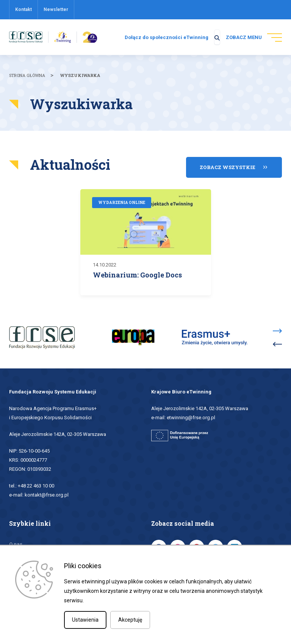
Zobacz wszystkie (228, 166)
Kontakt (23, 9)
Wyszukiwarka (80, 79)
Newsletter (56, 9)
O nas (16, 542)
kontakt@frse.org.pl (47, 493)
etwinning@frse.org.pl (191, 415)
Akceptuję (130, 620)
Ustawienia (85, 620)
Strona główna (27, 79)
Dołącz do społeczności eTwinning (154, 39)
